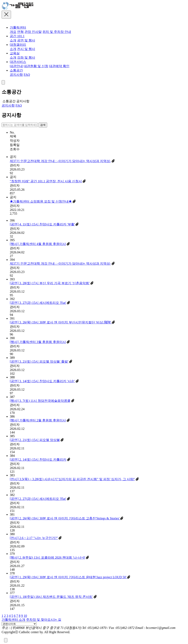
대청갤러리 (18, 45)
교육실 (15, 53)
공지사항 (16, 75)
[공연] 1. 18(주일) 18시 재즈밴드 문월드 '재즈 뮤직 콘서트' (51, 597)
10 (25, 616)
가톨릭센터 (18, 27)
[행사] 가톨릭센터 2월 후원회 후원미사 (38, 420)
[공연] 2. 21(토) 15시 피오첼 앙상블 (35, 440)
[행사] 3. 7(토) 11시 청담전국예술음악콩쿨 (40, 401)
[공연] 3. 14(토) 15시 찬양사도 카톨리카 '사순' (42, 381)
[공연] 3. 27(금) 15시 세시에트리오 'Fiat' (38, 303)
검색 (43, 125)
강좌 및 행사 (26, 57)
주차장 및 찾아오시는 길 (44, 620)
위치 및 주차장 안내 (57, 32)
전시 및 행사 (26, 49)
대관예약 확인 (59, 66)
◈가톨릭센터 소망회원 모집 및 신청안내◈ (41, 201)
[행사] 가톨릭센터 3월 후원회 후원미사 (38, 342)
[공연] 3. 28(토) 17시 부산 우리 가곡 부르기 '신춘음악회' (50, 283)
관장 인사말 (33, 32)
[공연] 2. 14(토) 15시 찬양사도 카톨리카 (38, 460)
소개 (13, 40)
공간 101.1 (17, 36)
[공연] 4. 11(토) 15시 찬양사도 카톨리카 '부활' (42, 224)
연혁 (20, 32)
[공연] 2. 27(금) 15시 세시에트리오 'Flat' (38, 499)
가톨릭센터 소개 (13, 620)
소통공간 (16, 70)
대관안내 (16, 66)
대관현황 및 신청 (36, 66)
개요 (13, 32)
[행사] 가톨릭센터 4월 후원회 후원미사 (38, 244)
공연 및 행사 (26, 40)
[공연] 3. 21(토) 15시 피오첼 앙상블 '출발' (39, 362)
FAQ (27, 75)
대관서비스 (18, 62)
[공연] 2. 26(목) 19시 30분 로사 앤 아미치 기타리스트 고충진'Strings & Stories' (65, 518)
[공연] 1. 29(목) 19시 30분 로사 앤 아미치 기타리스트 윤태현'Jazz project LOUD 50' (68, 577)
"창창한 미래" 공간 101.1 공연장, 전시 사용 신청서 (46, 181)
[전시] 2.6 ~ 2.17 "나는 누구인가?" (34, 538)
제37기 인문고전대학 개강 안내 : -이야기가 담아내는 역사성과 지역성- (60, 161)
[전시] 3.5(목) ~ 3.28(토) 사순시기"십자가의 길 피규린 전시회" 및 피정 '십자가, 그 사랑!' (72, 479)
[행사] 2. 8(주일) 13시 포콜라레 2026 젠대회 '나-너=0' (47, 558)
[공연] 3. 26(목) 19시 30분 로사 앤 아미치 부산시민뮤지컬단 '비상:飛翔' (61, 322)
